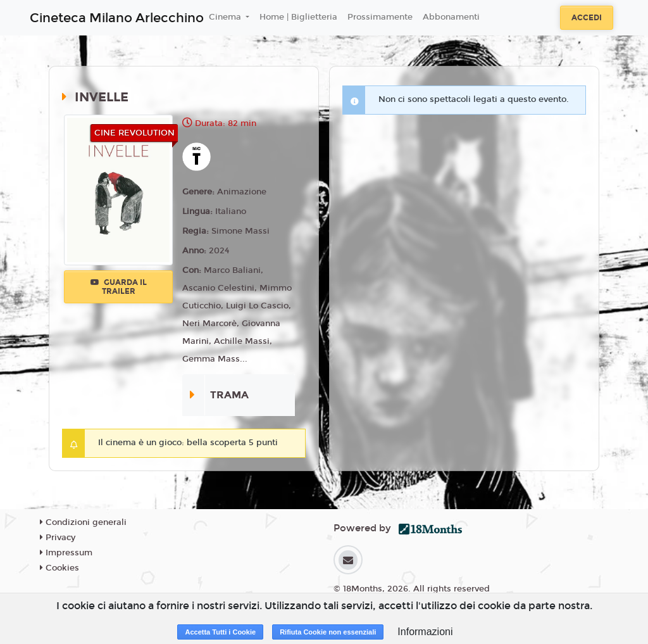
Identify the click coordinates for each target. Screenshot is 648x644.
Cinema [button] (226, 17)
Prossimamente (380, 17)
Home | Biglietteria (298, 17)
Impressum (66, 553)
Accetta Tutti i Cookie (220, 632)
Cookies (59, 568)
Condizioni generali (83, 522)
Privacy (58, 538)
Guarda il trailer (119, 287)
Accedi (587, 18)
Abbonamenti (451, 17)
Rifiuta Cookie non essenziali (328, 632)
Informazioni (425, 632)
